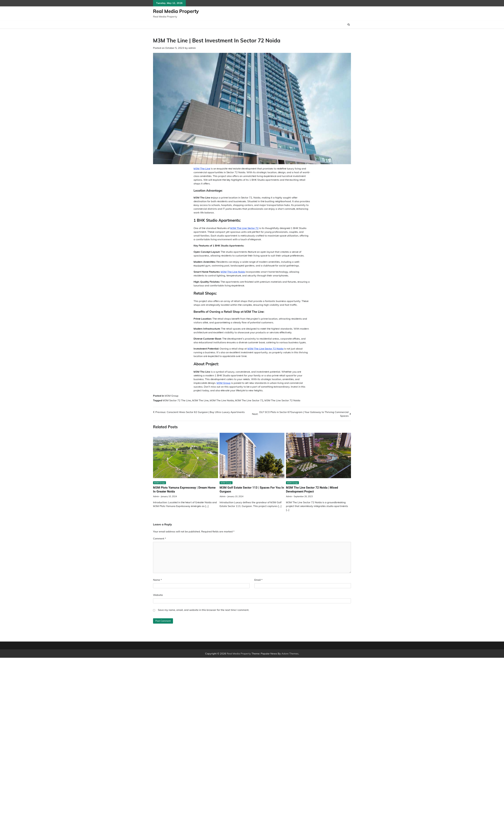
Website (158, 595)
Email (258, 580)
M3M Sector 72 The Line (177, 400)
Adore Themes (290, 654)
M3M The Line (200, 400)
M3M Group (224, 383)
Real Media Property (176, 11)
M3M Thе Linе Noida (233, 272)
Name (157, 580)
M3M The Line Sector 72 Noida (282, 400)
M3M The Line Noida (222, 400)
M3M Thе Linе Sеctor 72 (244, 228)
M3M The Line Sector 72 (249, 400)
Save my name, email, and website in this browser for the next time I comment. (204, 610)
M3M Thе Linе (202, 169)
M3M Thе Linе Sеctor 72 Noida (266, 349)
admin (192, 48)
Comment (160, 538)
